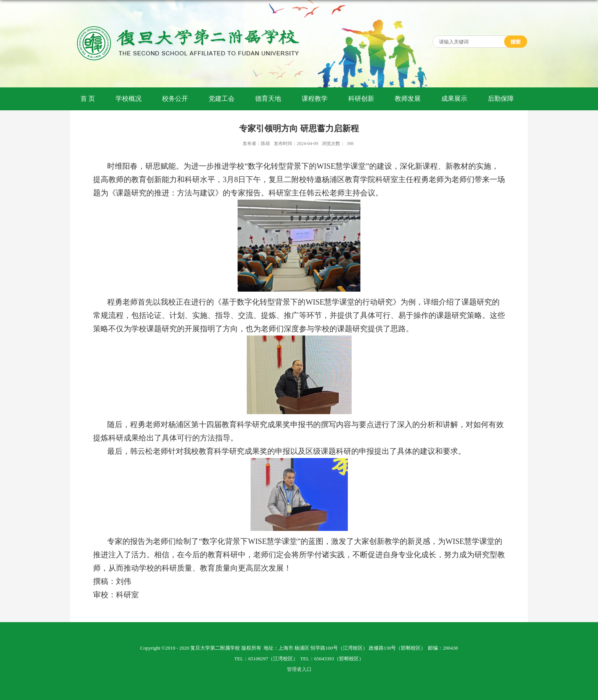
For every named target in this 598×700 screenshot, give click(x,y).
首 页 (88, 99)
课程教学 (315, 99)
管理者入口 (299, 669)
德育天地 (268, 99)
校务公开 (175, 99)
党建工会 (222, 99)
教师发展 (408, 99)
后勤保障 (501, 99)
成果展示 (454, 99)
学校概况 (129, 99)
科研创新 (361, 99)
